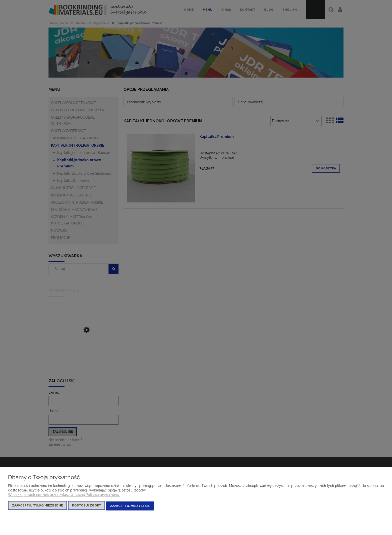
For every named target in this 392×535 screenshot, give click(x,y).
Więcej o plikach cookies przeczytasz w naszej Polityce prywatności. (64, 496)
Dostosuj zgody (86, 506)
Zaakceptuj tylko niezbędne (37, 506)
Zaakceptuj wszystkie (130, 506)
